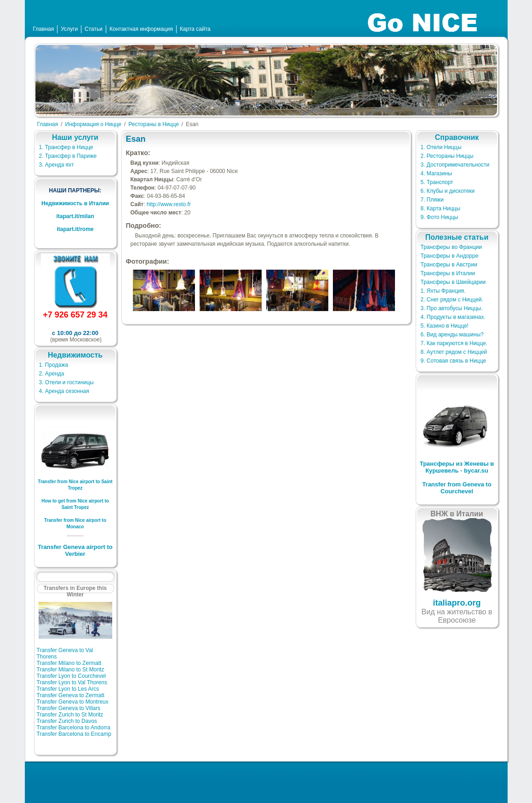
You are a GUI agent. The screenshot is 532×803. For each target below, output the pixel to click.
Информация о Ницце (93, 124)
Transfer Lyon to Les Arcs (68, 689)
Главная (44, 29)
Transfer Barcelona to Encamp (74, 734)
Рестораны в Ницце (153, 124)
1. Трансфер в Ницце (66, 147)
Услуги (69, 29)
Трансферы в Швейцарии (453, 282)
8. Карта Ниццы (441, 208)
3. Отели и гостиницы (66, 382)
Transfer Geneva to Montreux (73, 702)
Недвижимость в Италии (75, 203)
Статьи (94, 29)
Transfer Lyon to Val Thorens (72, 682)
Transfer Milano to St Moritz (71, 670)
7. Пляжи (432, 200)
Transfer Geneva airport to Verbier (75, 550)
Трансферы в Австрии (449, 265)
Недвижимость (75, 355)
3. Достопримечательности (455, 165)
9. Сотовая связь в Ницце (453, 361)
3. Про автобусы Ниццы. (452, 308)
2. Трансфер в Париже (68, 156)
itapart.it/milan (75, 216)
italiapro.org (457, 603)
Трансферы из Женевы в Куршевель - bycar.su (457, 467)
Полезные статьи (457, 237)
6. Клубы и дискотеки (448, 191)
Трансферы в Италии (448, 273)
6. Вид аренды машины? (452, 335)
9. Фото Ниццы (440, 217)
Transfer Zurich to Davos (67, 721)
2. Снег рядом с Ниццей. (452, 300)
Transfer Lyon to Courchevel (72, 676)
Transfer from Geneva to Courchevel (457, 488)
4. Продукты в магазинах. (453, 317)
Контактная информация (141, 29)
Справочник (457, 137)
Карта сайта (195, 29)
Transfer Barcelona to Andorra (74, 728)
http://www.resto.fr (169, 204)
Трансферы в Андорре (450, 256)
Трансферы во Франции (451, 247)
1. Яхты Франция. (443, 291)
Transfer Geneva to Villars (69, 708)
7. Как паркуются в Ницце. (454, 343)
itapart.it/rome (75, 229)
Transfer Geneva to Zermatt (71, 695)
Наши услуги (75, 137)
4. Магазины (436, 173)
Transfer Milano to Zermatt (69, 663)
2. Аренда (52, 374)
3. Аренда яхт (57, 165)
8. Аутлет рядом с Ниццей (454, 352)
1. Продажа (54, 365)
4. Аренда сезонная (64, 391)
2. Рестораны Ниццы (447, 156)
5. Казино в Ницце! (445, 326)
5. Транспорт (437, 182)
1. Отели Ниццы (441, 147)
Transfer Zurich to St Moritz (70, 715)
